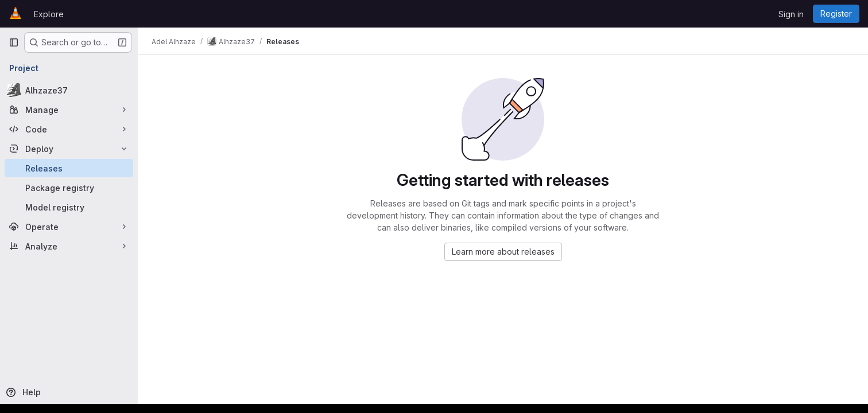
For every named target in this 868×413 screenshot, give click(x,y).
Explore (49, 14)
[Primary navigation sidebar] (14, 42)
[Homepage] (15, 14)
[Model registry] (69, 207)
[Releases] (69, 168)
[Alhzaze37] (69, 90)
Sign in (791, 14)
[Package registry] (69, 188)
